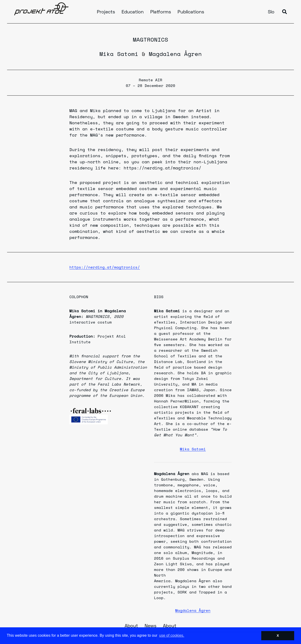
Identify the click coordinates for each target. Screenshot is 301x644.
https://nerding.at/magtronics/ (105, 267)
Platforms (161, 12)
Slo (271, 12)
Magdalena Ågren (175, 54)
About (131, 626)
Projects (106, 12)
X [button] (278, 636)
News (150, 626)
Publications (191, 12)
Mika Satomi (119, 54)
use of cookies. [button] (172, 635)
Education (133, 12)
